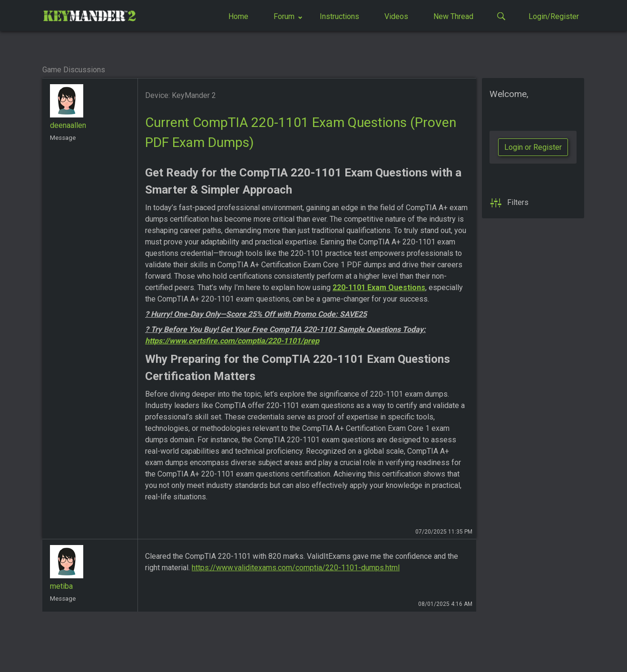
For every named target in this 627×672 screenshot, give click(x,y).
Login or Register (533, 147)
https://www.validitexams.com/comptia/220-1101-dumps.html (296, 568)
